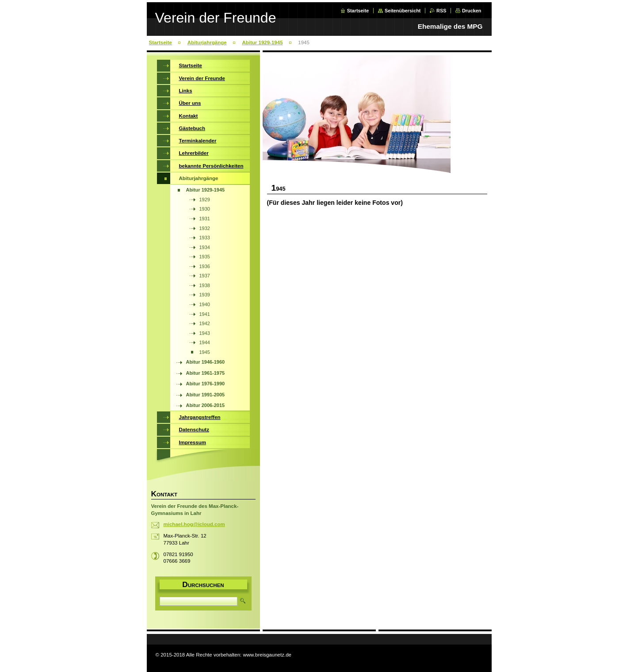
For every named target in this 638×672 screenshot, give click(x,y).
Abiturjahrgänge (207, 42)
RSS (441, 11)
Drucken (472, 11)
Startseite (358, 11)
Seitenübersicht (403, 11)
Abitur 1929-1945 (262, 42)
